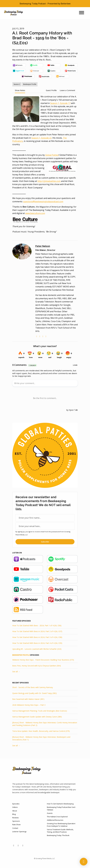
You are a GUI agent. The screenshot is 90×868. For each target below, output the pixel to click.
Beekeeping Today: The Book (58, 835)
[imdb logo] (46, 336)
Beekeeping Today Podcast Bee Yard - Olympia (61, 808)
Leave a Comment (67, 90)
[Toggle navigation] (82, 13)
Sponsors (16, 821)
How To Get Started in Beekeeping (60, 804)
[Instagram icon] (23, 845)
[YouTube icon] (14, 845)
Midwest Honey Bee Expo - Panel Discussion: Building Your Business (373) (43, 660)
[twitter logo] (40, 336)
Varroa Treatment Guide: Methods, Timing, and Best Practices (60, 831)
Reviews (16, 818)
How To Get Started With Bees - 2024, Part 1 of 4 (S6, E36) (37, 625)
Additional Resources (55, 820)
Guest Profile (51, 90)
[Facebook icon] (18, 845)
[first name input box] (45, 518)
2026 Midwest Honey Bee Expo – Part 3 (29, 705)
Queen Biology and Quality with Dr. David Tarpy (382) (34, 693)
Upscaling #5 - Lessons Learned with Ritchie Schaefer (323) (37, 649)
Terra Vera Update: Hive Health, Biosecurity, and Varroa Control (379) (41, 731)
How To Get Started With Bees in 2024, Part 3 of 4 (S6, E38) (37, 637)
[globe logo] (37, 336)
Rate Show (16, 825)
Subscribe (45, 542)
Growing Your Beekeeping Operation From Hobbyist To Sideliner (61, 825)
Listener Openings (19, 832)
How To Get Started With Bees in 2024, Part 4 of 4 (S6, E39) (37, 643)
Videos (15, 807)
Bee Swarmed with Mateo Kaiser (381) (28, 699)
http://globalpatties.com (49, 181)
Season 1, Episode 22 (41, 138)
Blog (14, 814)
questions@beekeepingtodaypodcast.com (43, 202)
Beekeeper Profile (21, 655)
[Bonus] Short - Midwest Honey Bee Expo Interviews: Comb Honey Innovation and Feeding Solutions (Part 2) (45, 724)
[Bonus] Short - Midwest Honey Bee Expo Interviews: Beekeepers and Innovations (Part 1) (41, 738)
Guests (50, 813)
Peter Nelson (43, 246)
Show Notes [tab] (20, 90)
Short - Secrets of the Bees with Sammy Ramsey (33, 687)
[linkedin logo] (43, 336)
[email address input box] (45, 526)
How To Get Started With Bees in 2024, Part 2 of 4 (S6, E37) (37, 631)
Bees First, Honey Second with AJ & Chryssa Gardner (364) (37, 666)
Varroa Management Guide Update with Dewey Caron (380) (37, 717)
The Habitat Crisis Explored (57, 817)
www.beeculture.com (35, 213)
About (15, 811)
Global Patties (52, 155)
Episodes (16, 804)
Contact (15, 828)
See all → (16, 672)
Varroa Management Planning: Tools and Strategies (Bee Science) (40, 711)
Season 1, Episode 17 (60, 103)
